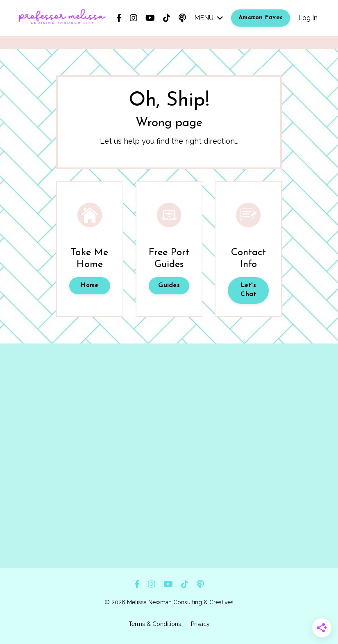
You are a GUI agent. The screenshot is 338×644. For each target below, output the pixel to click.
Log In (308, 18)
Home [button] (90, 286)
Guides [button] (169, 286)
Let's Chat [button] (248, 290)
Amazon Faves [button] (261, 18)
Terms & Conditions (155, 624)
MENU (209, 18)
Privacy (200, 624)
